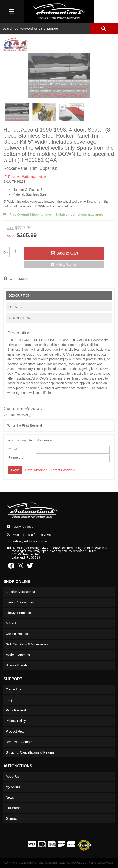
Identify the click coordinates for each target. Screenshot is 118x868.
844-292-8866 (23, 527)
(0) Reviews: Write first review (25, 177)
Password (16, 457)
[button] (59, 29)
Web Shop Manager (101, 863)
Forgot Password (63, 470)
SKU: (7, 181)
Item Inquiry (18, 278)
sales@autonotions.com (30, 541)
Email (13, 449)
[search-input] (45, 29)
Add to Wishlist (67, 265)
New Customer (36, 470)
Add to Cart (68, 253)
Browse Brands (17, 665)
